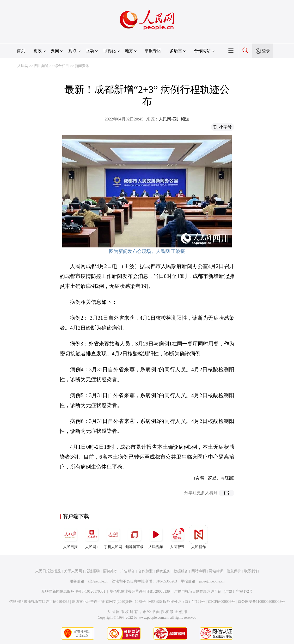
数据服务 (181, 571)
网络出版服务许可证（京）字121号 (177, 602)
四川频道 (41, 66)
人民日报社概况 (48, 571)
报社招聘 (93, 571)
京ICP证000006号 (221, 602)
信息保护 (234, 571)
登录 (266, 51)
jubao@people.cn (212, 581)
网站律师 (216, 571)
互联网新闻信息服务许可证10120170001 (73, 591)
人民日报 (70, 537)
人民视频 (156, 537)
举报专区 (153, 51)
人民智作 (199, 537)
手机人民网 (113, 537)
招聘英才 (110, 571)
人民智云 (177, 537)
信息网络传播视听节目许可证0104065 (39, 602)
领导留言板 (134, 537)
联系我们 (252, 571)
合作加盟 (145, 571)
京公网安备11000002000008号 (261, 602)
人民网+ (92, 537)
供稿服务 (163, 571)
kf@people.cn (98, 581)
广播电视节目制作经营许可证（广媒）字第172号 (213, 591)
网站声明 (199, 571)
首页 (21, 51)
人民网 (23, 66)
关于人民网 (73, 571)
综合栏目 (62, 66)
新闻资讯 (82, 66)
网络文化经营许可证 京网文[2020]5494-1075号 (109, 602)
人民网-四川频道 (174, 119)
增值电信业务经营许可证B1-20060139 (140, 591)
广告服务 (128, 571)
